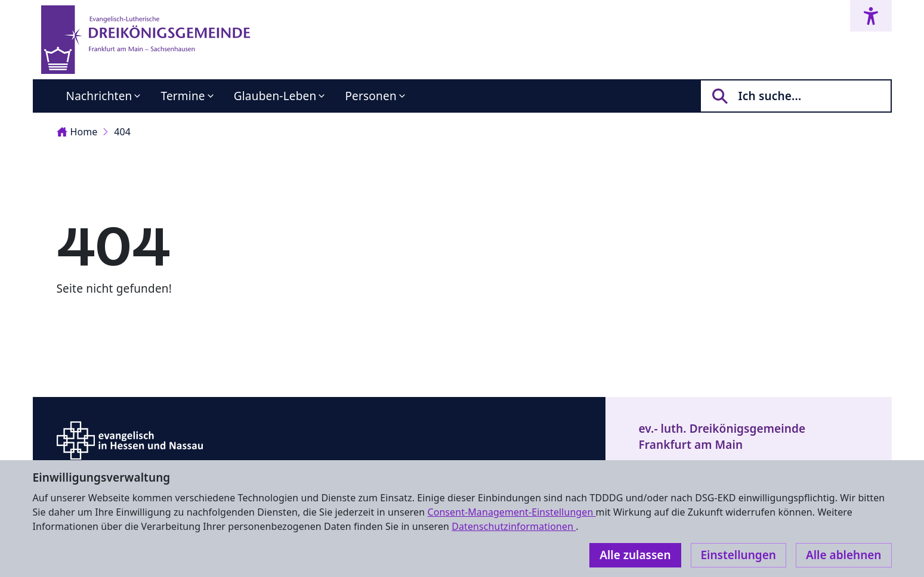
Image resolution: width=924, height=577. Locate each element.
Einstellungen (738, 555)
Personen (370, 96)
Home (77, 132)
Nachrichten (99, 96)
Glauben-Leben (275, 96)
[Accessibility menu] (871, 16)
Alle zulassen (635, 555)
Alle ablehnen (844, 555)
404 (122, 132)
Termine (183, 96)
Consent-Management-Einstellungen (511, 512)
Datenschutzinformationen (514, 526)
